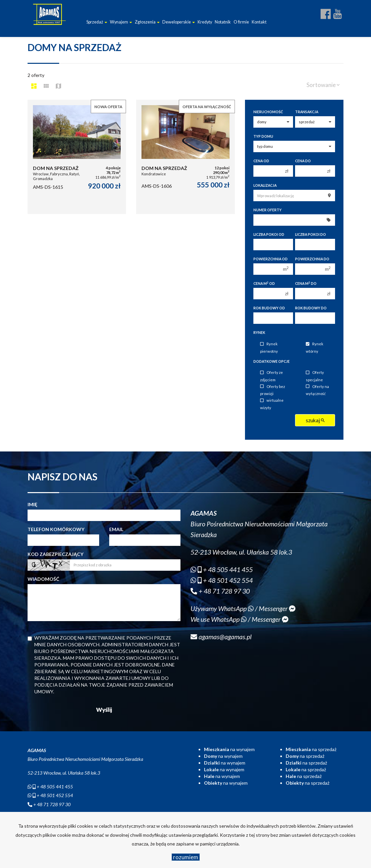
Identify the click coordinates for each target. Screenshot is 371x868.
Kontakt (259, 22)
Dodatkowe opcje (272, 361)
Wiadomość (43, 579)
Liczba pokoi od (269, 234)
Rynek (259, 333)
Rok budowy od (269, 308)
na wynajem (229, 749)
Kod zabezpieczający (55, 554)
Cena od (261, 161)
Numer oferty (267, 210)
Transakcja (307, 112)
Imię (32, 504)
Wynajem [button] (121, 22)
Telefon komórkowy (56, 529)
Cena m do (306, 283)
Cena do (303, 161)
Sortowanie (323, 85)
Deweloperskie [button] (179, 22)
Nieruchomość (268, 112)
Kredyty (205, 22)
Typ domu (263, 136)
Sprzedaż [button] (97, 22)
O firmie (241, 22)
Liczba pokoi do (311, 234)
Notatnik (223, 22)
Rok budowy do (311, 308)
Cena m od (264, 283)
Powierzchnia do (312, 259)
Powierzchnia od (271, 259)
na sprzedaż (311, 749)
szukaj (315, 420)
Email (116, 529)
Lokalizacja (265, 185)
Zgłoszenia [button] (147, 22)
